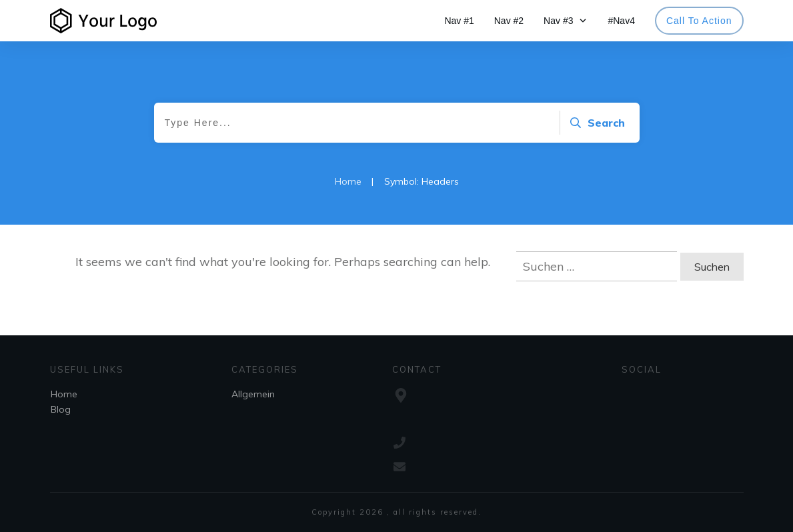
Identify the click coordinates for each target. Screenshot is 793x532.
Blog (61, 409)
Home (64, 394)
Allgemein (253, 394)
